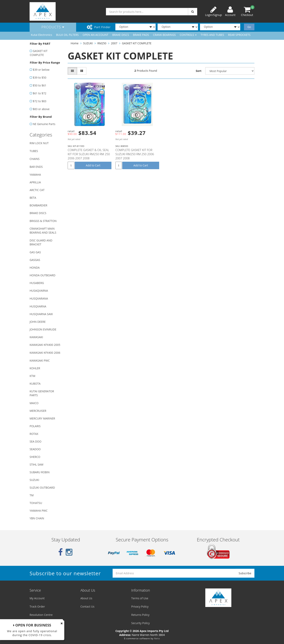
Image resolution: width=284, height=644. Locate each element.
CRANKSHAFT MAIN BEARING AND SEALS (43, 231)
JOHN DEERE (38, 322)
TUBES (34, 151)
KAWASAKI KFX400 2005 (45, 345)
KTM (32, 376)
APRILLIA (35, 182)
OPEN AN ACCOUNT (95, 35)
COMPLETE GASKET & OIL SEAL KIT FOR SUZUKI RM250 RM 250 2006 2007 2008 (89, 154)
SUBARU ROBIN (40, 472)
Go (249, 27)
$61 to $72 (40, 93)
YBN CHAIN (37, 518)
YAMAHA (35, 175)
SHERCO (35, 457)
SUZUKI (34, 480)
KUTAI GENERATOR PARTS (42, 393)
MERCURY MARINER (42, 418)
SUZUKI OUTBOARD (42, 488)
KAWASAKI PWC (40, 361)
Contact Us (87, 606)
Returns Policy (140, 615)
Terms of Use (140, 598)
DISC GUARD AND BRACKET (41, 242)
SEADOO (35, 449)
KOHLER (35, 368)
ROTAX (34, 434)
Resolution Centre (41, 615)
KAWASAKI (36, 337)
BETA (33, 198)
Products (53, 27)
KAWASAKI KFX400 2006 (45, 353)
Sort (199, 71)
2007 (114, 43)
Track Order (37, 606)
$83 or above (41, 109)
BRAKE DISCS (121, 35)
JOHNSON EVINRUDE (43, 329)
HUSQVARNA (38, 306)
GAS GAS (35, 252)
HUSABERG (37, 283)
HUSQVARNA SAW (41, 314)
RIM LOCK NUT (39, 143)
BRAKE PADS (141, 35)
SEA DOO (35, 441)
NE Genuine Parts (44, 124)
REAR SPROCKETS (239, 35)
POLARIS (35, 426)
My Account (37, 598)
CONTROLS (188, 35)
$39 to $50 (40, 77)
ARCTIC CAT (37, 190)
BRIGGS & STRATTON (43, 221)
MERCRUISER (38, 411)
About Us (86, 598)
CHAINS (35, 159)
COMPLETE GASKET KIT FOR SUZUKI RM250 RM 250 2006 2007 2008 (135, 154)
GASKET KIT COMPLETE (39, 53)
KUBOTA (35, 384)
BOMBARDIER (38, 205)
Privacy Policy (140, 606)
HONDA (35, 268)
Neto (157, 638)
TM (32, 495)
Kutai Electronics (42, 35)
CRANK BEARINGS (164, 35)
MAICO (34, 403)
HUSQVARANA (39, 298)
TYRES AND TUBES (212, 35)
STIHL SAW (36, 464)
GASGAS (35, 260)
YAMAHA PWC (39, 511)
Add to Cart (93, 165)
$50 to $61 (40, 85)
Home (75, 43)
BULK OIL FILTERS (67, 35)
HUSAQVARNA (39, 291)
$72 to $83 (40, 101)
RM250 (102, 43)
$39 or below (41, 70)
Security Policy (141, 623)
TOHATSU (36, 503)
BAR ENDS (36, 167)
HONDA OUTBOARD (43, 275)
